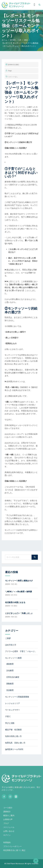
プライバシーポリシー (12, 846)
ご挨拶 (8, 638)
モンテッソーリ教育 (13, 658)
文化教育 (10, 671)
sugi (10, 71)
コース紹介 (8, 808)
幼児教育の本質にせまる (15, 602)
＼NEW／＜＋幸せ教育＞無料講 (19, 592)
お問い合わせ (9, 831)
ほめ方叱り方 (11, 645)
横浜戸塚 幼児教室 (13, 730)
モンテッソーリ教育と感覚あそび (19, 581)
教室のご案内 (9, 816)
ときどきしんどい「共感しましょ (19, 613)
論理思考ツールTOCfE (14, 749)
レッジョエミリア (12, 703)
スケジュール (9, 827)
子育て (8, 717)
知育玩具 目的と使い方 (15, 743)
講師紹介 (7, 812)
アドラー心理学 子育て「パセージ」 (21, 651)
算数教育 (10, 684)
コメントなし (13, 77)
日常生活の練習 (13, 677)
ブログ (6, 823)
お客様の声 (8, 819)
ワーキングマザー (12, 710)
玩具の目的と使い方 (13, 736)
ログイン (7, 835)
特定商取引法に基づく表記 (14, 850)
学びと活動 (10, 723)
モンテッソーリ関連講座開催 (17, 697)
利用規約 (7, 842)
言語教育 (10, 690)
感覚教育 (10, 664)
